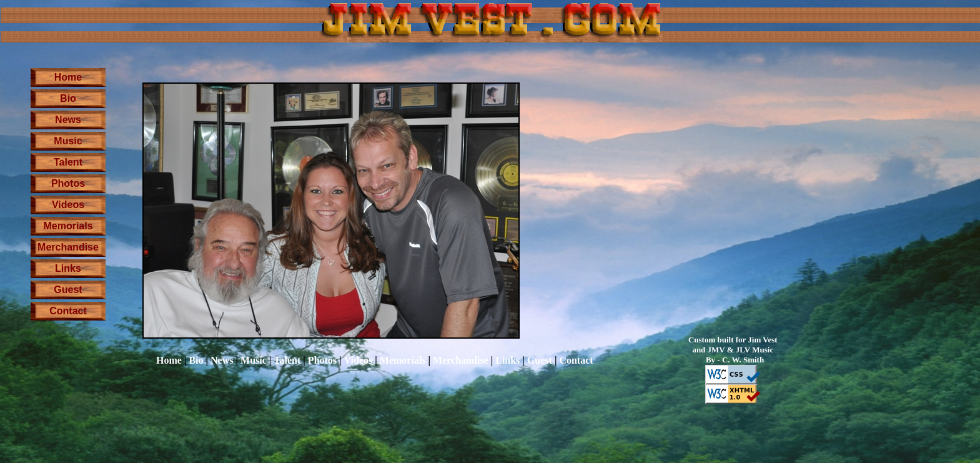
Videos (359, 360)
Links (507, 360)
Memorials (403, 360)
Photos (322, 360)
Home (169, 360)
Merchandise (461, 360)
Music (254, 360)
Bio (196, 360)
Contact (576, 360)
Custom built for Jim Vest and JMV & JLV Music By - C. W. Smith (733, 350)
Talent (287, 360)
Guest (540, 360)
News (222, 360)
